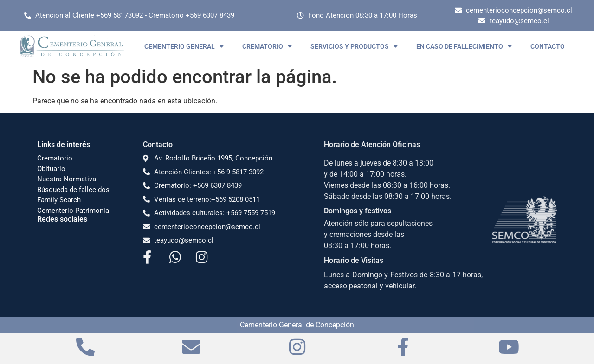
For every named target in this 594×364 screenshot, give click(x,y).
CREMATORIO (267, 46)
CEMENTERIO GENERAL (184, 46)
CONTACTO (548, 46)
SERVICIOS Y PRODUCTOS (354, 46)
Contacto (158, 144)
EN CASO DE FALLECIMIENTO (464, 46)
